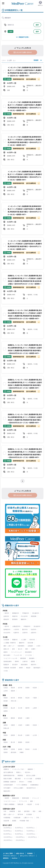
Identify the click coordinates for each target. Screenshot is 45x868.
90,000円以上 (19, 834)
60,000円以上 (19, 831)
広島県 (27, 735)
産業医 (33, 661)
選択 (37, 25)
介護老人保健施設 (9, 804)
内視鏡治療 (17, 818)
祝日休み (28, 772)
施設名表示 (7, 791)
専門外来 (20, 814)
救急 (34, 811)
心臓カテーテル (28, 818)
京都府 (13, 725)
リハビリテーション (10, 801)
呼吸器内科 (26, 613)
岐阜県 (6, 718)
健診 (32, 801)
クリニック (36, 798)
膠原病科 (15, 619)
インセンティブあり (18, 769)
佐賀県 (13, 749)
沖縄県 (21, 752)
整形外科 (25, 629)
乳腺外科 (16, 633)
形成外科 (34, 629)
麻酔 (40, 811)
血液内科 (6, 616)
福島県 (13, 691)
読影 (19, 811)
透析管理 (27, 811)
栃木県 (13, 698)
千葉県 (35, 698)
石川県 (20, 708)
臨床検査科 (37, 668)
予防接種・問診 (24, 821)
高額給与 (6, 769)
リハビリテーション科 (10, 658)
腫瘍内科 (24, 619)
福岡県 (6, 749)
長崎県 (20, 749)
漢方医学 (15, 665)
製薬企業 (20, 804)
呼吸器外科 (27, 626)
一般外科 (6, 626)
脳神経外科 (7, 629)
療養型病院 (16, 798)
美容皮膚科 (24, 665)
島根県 (13, 735)
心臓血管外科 (16, 626)
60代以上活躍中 (19, 788)
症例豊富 (38, 779)
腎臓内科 (15, 640)
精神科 (17, 661)
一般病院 (6, 798)
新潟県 (6, 708)
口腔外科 (25, 633)
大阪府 (20, 725)
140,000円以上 (20, 837)
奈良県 (35, 725)
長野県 (6, 711)
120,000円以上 (8, 837)
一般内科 (6, 613)
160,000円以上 (32, 837)
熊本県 (27, 749)
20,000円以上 (8, 828)
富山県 (13, 708)
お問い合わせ (20, 853)
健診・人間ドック (9, 646)
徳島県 (6, 742)
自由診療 (6, 821)
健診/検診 (18, 779)
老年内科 (32, 640)
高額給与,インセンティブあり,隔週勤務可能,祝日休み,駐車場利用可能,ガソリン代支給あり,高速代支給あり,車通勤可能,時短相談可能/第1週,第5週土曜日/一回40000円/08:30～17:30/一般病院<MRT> (25, 281)
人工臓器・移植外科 (10, 643)
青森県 (13, 688)
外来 (5, 811)
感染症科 (6, 619)
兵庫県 (27, 725)
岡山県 (20, 735)
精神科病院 (26, 798)
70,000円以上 (31, 831)
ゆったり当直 (28, 779)
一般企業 (29, 804)
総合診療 (30, 643)
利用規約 (30, 853)
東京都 (6, 701)
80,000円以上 (8, 834)
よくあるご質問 (8, 853)
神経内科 (15, 616)
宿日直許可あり (31, 788)
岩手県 (20, 688)
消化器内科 (36, 613)
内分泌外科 (7, 633)
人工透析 (24, 640)
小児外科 (16, 629)
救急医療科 (28, 652)
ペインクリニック (16, 652)
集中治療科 (7, 655)
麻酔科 (6, 652)
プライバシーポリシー (10, 856)
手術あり (22, 782)
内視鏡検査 (7, 818)
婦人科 (20, 649)
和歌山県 (6, 728)
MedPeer (15, 858)
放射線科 (32, 658)
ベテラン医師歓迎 (22, 785)
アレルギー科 (18, 655)
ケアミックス (23, 801)
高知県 (27, 742)
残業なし (19, 772)
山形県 (6, 691)
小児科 (38, 646)
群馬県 (20, 698)
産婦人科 (6, 649)
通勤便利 (30, 769)
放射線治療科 (8, 661)
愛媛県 (20, 742)
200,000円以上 (20, 840)
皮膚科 (33, 649)
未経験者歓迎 (34, 785)
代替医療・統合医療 (10, 668)
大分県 (35, 749)
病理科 (21, 668)
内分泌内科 (24, 616)
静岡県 (13, 718)
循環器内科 (16, 613)
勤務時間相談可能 (9, 775)
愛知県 (20, 718)
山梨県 (35, 708)
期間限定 (20, 775)
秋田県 (35, 688)
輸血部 (28, 668)
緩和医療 (23, 658)
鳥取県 (6, 735)
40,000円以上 (31, 828)
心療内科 (25, 661)
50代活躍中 (7, 788)
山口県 (35, 735)
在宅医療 (6, 640)
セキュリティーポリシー (27, 856)
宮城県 (27, 688)
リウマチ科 (28, 655)
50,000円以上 (8, 831)
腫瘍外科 (22, 643)
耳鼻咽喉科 (21, 646)
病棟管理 (12, 811)
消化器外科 (37, 626)
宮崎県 (6, 752)
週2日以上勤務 (31, 775)
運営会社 (6, 858)
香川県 (13, 742)
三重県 (27, 718)
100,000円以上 (31, 834)
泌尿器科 (30, 646)
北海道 (6, 688)
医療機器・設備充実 (10, 782)
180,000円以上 (8, 840)
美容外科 (34, 665)
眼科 (27, 649)
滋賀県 (6, 725)
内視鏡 (30, 782)
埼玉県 (27, 698)
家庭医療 (34, 616)
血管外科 (34, 633)
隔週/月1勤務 (8, 779)
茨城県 (6, 698)
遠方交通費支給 (8, 772)
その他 (6, 671)
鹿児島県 (14, 752)
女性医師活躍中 (8, 785)
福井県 (27, 708)
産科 (14, 649)
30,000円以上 (19, 828)
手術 (38, 818)
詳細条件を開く (22, 37)
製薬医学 (6, 665)
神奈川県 (14, 701)
